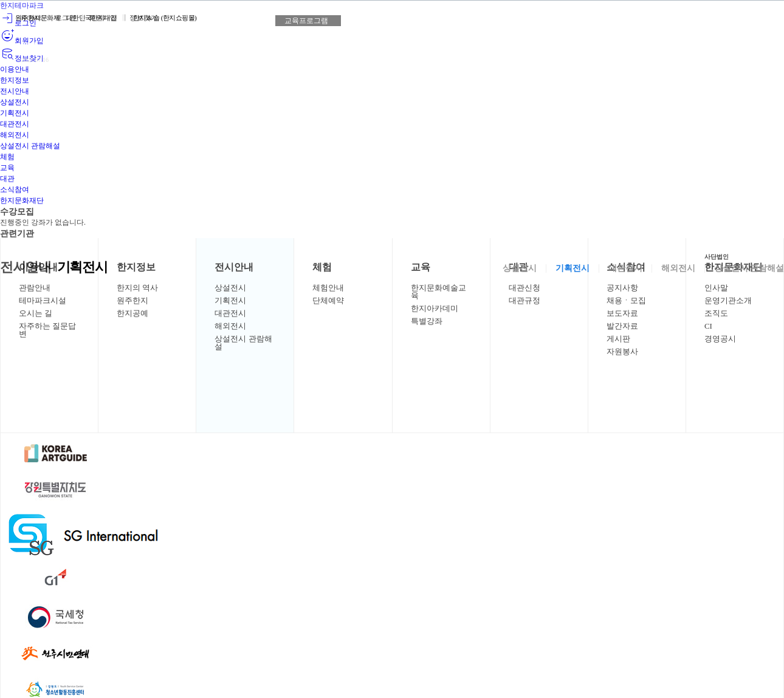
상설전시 (520, 270)
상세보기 (137, 56)
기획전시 (573, 270)
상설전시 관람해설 (749, 270)
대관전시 (625, 270)
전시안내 (29, 268)
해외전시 (678, 270)
